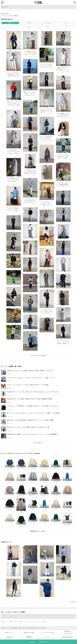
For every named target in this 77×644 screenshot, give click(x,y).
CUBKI (38, 2)
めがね (44, 621)
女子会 (3, 621)
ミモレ (32, 621)
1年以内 (29, 23)
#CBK (37, 642)
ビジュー (26, 621)
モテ (16, 621)
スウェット (38, 621)
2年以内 (10, 23)
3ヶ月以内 (48, 23)
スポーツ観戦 (10, 621)
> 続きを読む (34, 56)
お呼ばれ (21, 621)
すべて (67, 23)
